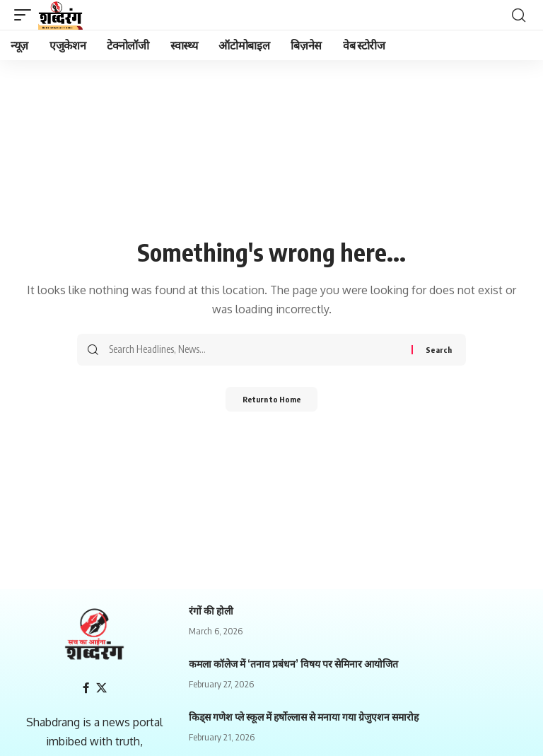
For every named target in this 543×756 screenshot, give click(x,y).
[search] (518, 15)
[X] (102, 688)
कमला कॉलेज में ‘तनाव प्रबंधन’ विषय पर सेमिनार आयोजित (293, 664)
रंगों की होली (211, 611)
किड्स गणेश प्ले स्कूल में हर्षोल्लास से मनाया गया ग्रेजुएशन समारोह (304, 717)
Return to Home (272, 401)
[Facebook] (86, 688)
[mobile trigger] (26, 15)
